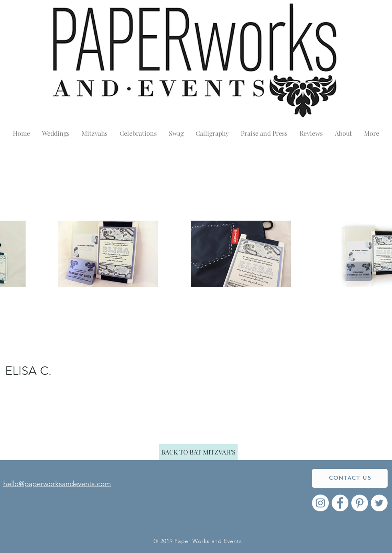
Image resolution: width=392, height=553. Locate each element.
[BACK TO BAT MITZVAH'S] (198, 452)
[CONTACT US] (350, 478)
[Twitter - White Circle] (379, 503)
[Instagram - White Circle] (320, 503)
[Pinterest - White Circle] (360, 503)
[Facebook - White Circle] (340, 503)
